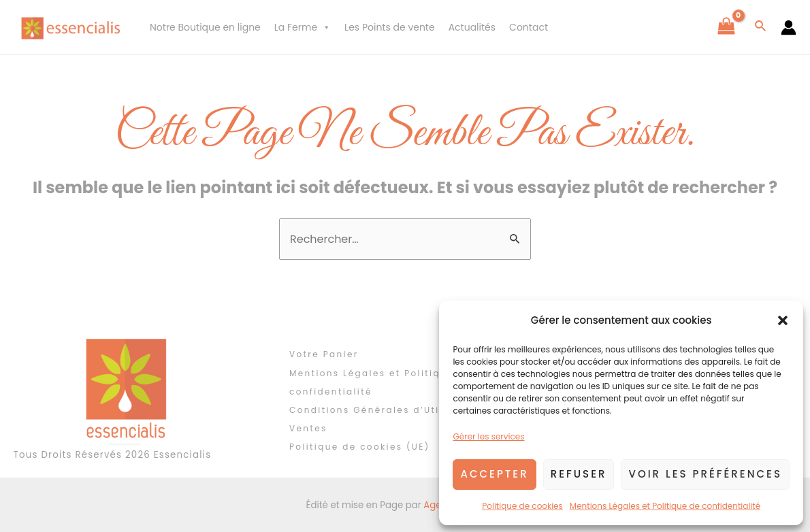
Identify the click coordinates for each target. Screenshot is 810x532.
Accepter (494, 474)
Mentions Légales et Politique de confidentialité (665, 506)
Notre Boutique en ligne (205, 27)
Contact (529, 27)
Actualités (472, 27)
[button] (783, 320)
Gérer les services (488, 436)
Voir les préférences (705, 474)
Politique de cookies (522, 506)
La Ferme (303, 27)
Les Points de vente (390, 27)
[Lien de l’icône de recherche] (761, 27)
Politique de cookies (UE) (360, 447)
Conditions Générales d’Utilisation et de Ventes (402, 419)
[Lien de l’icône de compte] (789, 28)
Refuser (579, 474)
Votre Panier (324, 354)
